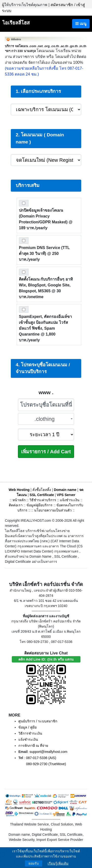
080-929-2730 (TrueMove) (46, 764)
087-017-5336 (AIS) (41, 758)
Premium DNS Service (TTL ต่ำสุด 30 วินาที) (44, 254)
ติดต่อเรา (16, 505)
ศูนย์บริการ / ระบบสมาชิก (38, 721)
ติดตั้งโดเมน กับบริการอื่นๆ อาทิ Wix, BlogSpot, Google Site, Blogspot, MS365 (46, 288)
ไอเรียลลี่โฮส (16, 23)
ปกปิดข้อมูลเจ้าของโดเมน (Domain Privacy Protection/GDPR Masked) (46, 219)
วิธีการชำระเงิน (30, 733)
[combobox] (46, 419)
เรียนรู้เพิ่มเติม (58, 863)
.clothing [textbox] (45, 419)
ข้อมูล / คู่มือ (27, 727)
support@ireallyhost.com (48, 752)
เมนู (81, 24)
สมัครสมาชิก (62, 5)
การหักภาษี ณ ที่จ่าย (33, 746)
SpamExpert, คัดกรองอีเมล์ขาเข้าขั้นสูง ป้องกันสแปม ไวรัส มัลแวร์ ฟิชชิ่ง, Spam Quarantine (45, 328)
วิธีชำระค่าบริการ (43, 500)
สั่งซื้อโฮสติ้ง (42, 490)
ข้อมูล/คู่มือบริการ (40, 505)
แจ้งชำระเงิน (70, 500)
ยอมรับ (34, 863)
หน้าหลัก (20, 500)
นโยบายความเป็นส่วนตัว (53, 510)
